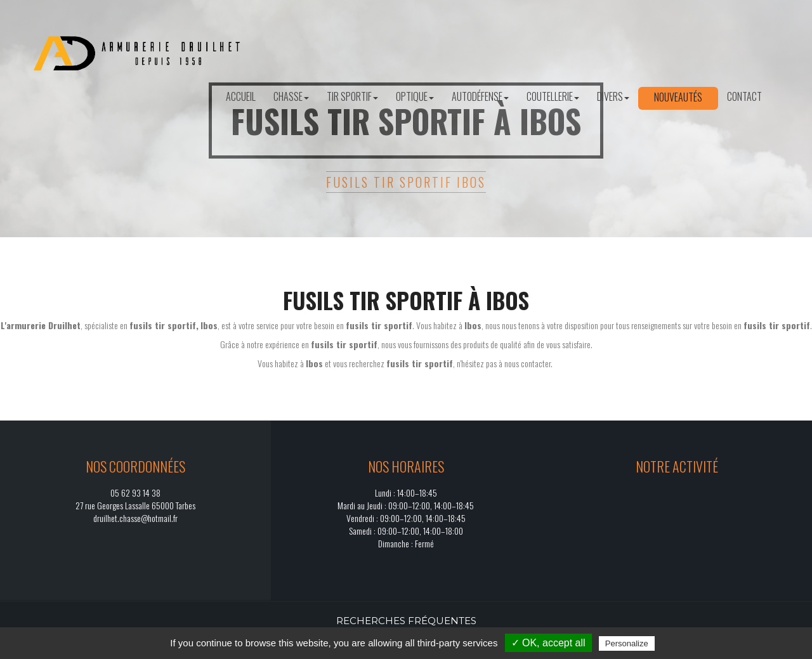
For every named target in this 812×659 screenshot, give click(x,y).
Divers (613, 96)
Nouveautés (678, 97)
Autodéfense (480, 96)
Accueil (241, 96)
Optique (415, 96)
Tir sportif (352, 96)
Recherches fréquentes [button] (406, 621)
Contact (744, 96)
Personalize (627, 643)
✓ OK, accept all (548, 643)
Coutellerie (553, 96)
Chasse (291, 96)
